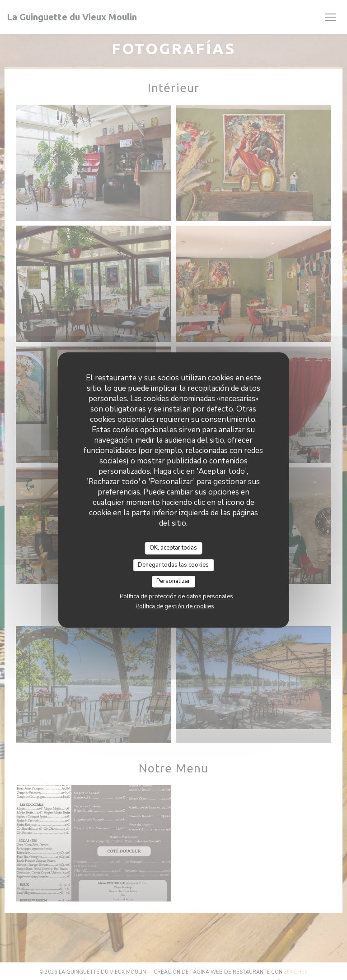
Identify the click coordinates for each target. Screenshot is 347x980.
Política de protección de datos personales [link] (176, 596)
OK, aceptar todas (173, 548)
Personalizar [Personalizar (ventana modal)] (173, 581)
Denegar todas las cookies (173, 565)
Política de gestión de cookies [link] (175, 606)
